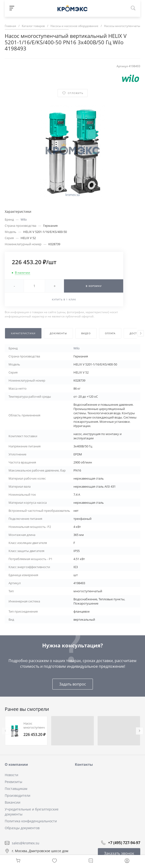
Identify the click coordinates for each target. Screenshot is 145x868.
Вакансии (13, 802)
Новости (11, 775)
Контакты (84, 764)
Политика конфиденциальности (31, 821)
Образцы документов (22, 828)
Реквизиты (14, 782)
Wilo (24, 219)
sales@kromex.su (26, 843)
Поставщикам (16, 789)
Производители (18, 795)
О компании (16, 764)
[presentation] (141, 333)
